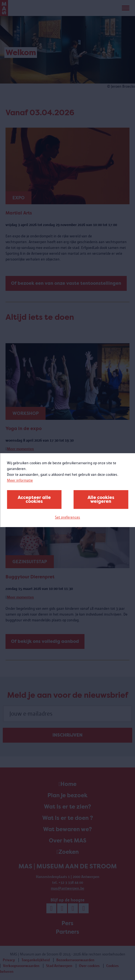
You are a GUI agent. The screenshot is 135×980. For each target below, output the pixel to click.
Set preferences (67, 517)
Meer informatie (20, 480)
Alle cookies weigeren (101, 499)
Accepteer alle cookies (34, 499)
